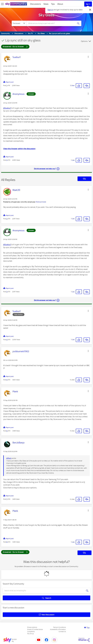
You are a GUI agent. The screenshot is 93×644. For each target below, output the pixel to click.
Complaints (31, 632)
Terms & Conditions (59, 627)
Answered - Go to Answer (15, 46)
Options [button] (84, 41)
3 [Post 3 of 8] (7, 160)
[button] (88, 57)
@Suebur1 (7, 108)
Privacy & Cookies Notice (35, 629)
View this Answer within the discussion (19, 149)
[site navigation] (2, 4)
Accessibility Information (58, 629)
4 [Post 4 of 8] (7, 340)
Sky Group (31, 634)
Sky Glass (47, 15)
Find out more (41, 202)
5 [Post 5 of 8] (7, 380)
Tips (53, 4)
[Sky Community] (16, 4)
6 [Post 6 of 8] (7, 431)
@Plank (9, 458)
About (60, 4)
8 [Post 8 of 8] (7, 542)
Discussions (35, 4)
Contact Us (62, 632)
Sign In (88, 4)
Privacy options (32, 627)
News (46, 4)
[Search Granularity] (19, 23)
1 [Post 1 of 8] (7, 86)
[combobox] (51, 23)
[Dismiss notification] (90, 10)
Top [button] (88, 628)
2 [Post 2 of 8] (7, 219)
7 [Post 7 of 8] (7, 499)
